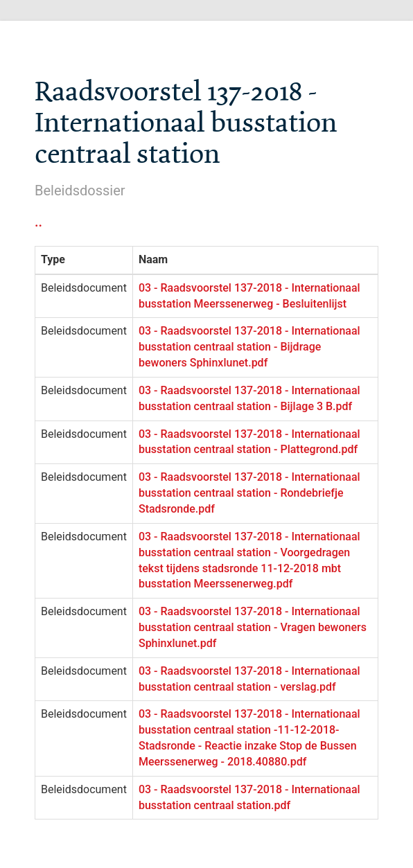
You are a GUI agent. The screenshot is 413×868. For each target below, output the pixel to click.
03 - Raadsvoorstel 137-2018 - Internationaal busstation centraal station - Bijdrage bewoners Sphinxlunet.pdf (249, 347)
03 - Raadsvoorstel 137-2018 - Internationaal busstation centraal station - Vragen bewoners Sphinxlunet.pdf (253, 627)
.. (38, 222)
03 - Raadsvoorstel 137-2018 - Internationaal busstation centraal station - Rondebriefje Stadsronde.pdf (249, 493)
